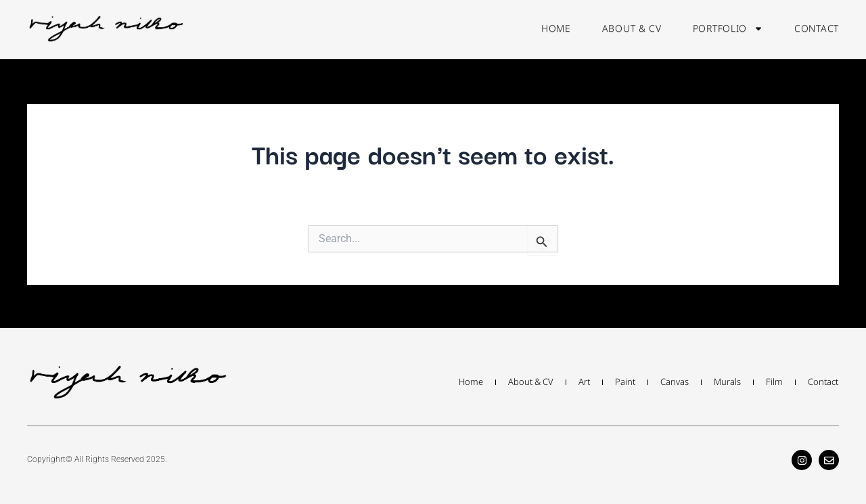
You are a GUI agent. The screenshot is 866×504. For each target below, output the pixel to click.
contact (817, 23)
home (556, 23)
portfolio (728, 24)
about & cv (632, 23)
